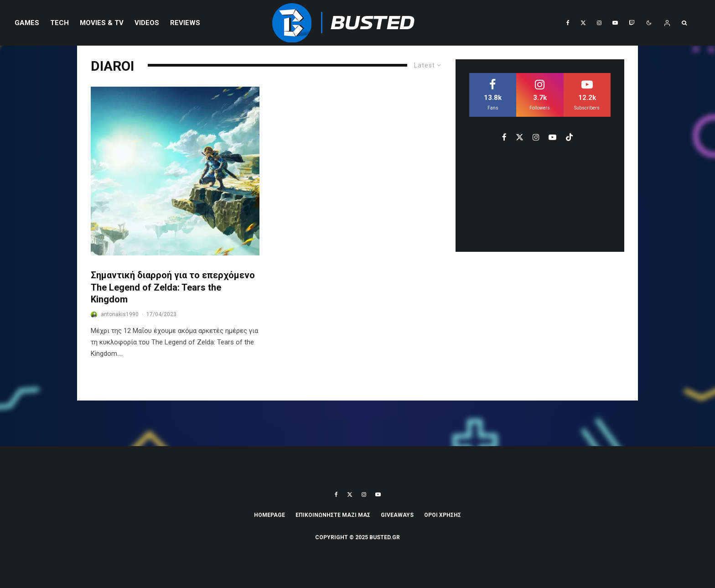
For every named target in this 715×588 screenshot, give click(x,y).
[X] (583, 23)
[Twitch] (632, 23)
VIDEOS (147, 23)
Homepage (269, 515)
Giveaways (397, 515)
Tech (60, 23)
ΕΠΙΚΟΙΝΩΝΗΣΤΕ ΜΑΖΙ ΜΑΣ (333, 515)
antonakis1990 (120, 314)
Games (27, 23)
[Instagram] (599, 23)
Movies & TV (102, 23)
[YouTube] (615, 23)
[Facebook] (568, 23)
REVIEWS (185, 23)
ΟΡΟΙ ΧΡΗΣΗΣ (443, 515)
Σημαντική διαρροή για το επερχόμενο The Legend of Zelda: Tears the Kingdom (173, 287)
